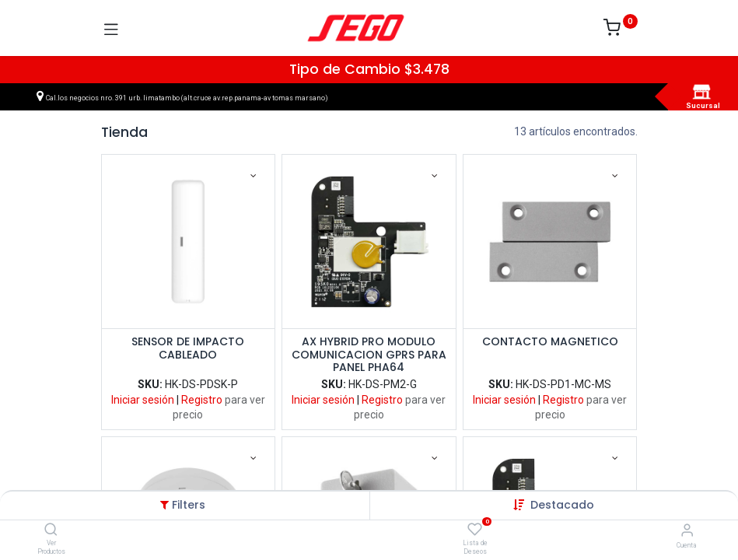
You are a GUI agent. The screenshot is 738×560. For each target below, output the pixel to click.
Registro (202, 400)
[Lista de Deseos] (475, 530)
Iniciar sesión (143, 400)
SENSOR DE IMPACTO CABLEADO (188, 349)
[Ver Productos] (51, 530)
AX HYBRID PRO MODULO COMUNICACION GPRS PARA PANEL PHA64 (369, 355)
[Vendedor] (687, 530)
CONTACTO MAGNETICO (550, 342)
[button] (562, 505)
